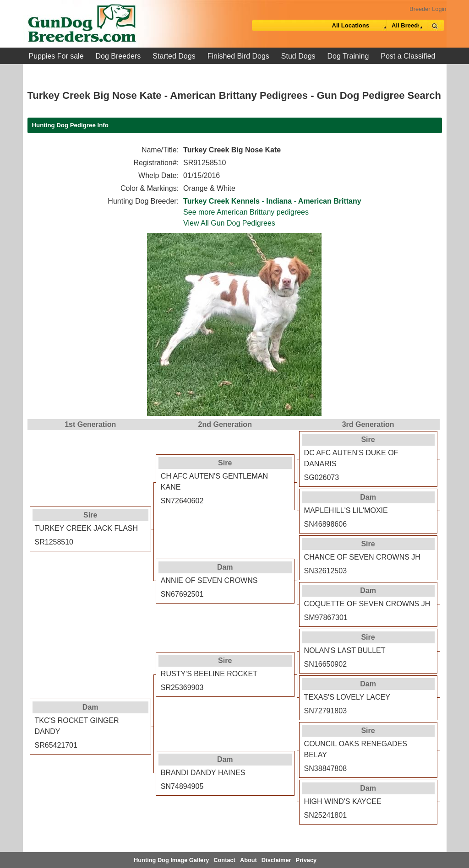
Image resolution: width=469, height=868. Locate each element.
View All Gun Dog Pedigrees (229, 223)
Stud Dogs (298, 56)
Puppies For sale (56, 56)
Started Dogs (174, 56)
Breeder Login (428, 9)
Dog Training (348, 56)
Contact (224, 860)
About (248, 860)
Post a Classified (408, 56)
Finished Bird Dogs (238, 56)
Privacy (306, 860)
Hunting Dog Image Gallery (171, 860)
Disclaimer (276, 860)
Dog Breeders (118, 56)
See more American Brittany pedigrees (246, 212)
